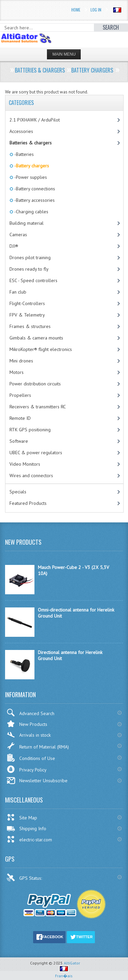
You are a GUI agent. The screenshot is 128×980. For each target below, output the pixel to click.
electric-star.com (29, 839)
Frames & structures (30, 326)
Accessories (21, 131)
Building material (27, 223)
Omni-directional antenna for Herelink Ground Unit (76, 613)
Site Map (22, 817)
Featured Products (28, 503)
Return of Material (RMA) (38, 746)
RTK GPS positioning (30, 430)
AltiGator (72, 963)
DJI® (14, 246)
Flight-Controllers (27, 303)
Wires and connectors (31, 475)
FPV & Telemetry (27, 315)
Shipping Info (26, 828)
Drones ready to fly (29, 269)
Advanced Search (30, 713)
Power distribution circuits (35, 384)
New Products (27, 724)
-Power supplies (30, 177)
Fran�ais (64, 973)
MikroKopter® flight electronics (41, 349)
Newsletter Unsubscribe (37, 781)
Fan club (18, 292)
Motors (17, 372)
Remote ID (20, 418)
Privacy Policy (27, 769)
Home (76, 10)
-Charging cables (31, 212)
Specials (18, 492)
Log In (96, 10)
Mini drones (21, 361)
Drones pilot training (30, 257)
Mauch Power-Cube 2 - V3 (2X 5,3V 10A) (73, 570)
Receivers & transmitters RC (38, 407)
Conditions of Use (31, 758)
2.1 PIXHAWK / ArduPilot (35, 120)
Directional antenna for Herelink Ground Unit (70, 655)
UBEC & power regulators (36, 453)
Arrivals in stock (29, 735)
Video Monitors (25, 464)
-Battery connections (34, 189)
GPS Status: (25, 877)
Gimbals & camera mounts (36, 338)
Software (19, 441)
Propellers (20, 395)
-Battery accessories (34, 200)
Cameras (18, 235)
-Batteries (23, 154)
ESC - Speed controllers (33, 280)
